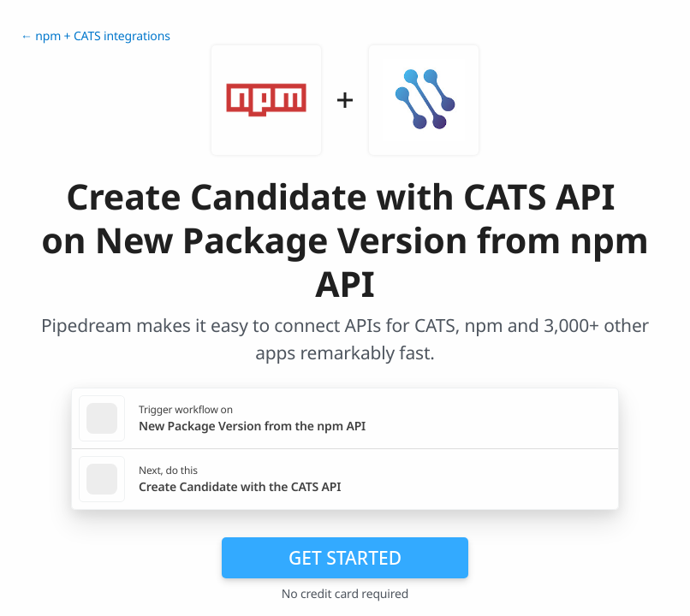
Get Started (345, 558)
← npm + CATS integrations (95, 36)
